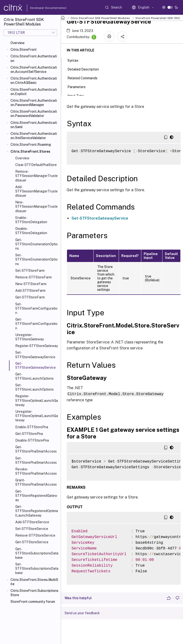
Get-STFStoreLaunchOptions (34, 376)
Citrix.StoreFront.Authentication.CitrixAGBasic (34, 80)
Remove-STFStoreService (35, 535)
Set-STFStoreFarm (30, 271)
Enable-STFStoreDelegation (31, 220)
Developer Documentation (41, 8)
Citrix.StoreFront (24, 50)
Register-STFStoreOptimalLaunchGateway (37, 400)
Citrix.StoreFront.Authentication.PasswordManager (34, 103)
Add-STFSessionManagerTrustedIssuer (36, 191)
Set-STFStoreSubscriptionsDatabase (37, 569)
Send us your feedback (82, 613)
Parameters (79, 86)
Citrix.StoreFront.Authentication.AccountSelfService (34, 70)
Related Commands (85, 78)
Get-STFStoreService (32, 542)
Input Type (78, 95)
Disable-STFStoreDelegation (31, 231)
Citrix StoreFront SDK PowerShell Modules (100, 18)
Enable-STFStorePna (32, 427)
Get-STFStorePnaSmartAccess (36, 449)
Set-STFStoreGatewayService (35, 355)
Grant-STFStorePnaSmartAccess (36, 482)
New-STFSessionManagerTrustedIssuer (36, 206)
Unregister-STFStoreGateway (30, 337)
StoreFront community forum (33, 602)
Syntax (76, 60)
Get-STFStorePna (29, 434)
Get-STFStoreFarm (30, 297)
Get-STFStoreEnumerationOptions (36, 244)
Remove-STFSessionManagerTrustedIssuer (36, 176)
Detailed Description (86, 69)
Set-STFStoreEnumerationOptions (36, 259)
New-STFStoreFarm (31, 284)
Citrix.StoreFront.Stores (30, 151)
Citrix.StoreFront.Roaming (31, 145)
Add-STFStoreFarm (30, 291)
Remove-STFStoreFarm (33, 277)
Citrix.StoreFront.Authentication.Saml (34, 125)
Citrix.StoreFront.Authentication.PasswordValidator (34, 114)
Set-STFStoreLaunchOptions (34, 387)
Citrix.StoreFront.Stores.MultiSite (34, 582)
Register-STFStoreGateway (37, 346)
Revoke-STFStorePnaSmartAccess (36, 471)
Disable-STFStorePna (32, 440)
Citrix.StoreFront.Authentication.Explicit (34, 92)
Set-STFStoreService (32, 529)
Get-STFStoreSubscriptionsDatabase (37, 553)
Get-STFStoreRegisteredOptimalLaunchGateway (37, 511)
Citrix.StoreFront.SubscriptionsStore (34, 593)
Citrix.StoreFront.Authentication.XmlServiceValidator (34, 136)
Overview (18, 43)
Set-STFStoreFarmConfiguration (36, 308)
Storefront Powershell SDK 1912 (158, 18)
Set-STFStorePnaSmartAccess (36, 460)
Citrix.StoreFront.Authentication (34, 58)
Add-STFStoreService (32, 522)
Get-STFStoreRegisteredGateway (36, 496)
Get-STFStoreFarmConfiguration (36, 324)
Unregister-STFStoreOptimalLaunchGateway (37, 416)
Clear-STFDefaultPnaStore (36, 165)
